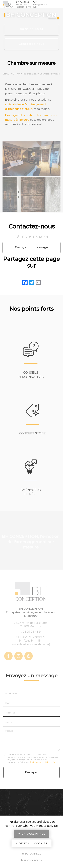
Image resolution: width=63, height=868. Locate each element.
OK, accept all (32, 834)
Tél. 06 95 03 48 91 (32, 237)
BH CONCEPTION (34, 4)
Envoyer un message (32, 247)
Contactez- (32, 44)
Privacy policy (32, 860)
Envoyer (32, 772)
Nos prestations (30, 74)
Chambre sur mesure (50, 74)
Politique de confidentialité (43, 762)
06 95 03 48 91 (32, 29)
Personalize (32, 854)
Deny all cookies (32, 843)
